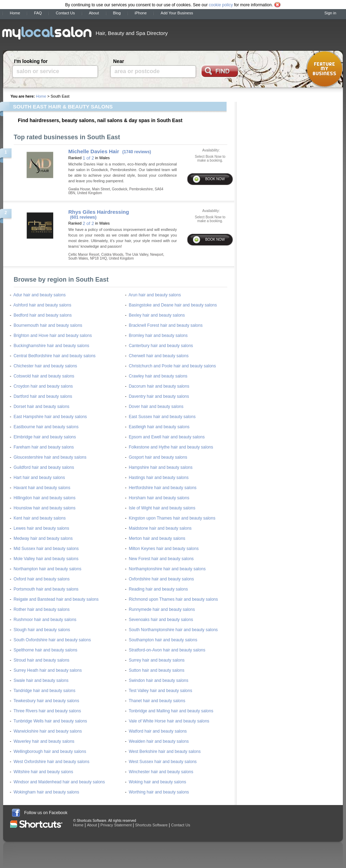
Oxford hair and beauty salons (42, 579)
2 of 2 (88, 223)
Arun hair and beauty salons (155, 295)
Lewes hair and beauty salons (41, 528)
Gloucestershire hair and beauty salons (50, 457)
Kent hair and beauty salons (40, 518)
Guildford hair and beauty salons (44, 467)
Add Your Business (177, 13)
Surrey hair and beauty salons (157, 660)
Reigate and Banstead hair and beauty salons (56, 599)
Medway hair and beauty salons (43, 538)
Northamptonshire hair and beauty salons (167, 569)
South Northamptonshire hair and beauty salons (173, 630)
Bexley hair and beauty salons (157, 315)
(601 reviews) (83, 217)
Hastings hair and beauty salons (159, 478)
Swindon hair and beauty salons (159, 680)
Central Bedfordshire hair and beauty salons (55, 356)
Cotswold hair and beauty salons (44, 376)
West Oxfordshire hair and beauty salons (52, 762)
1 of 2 (88, 158)
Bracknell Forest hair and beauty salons (166, 325)
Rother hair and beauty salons (42, 609)
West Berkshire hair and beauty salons (165, 751)
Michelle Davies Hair (94, 151)
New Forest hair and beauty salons (161, 559)
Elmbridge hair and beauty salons (45, 437)
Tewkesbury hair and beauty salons (46, 701)
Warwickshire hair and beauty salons (48, 731)
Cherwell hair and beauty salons (159, 356)
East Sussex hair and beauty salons (162, 417)
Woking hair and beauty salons (158, 782)
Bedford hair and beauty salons (43, 315)
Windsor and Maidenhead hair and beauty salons (59, 782)
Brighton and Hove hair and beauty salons (53, 336)
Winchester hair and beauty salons (161, 772)
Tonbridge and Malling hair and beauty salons (171, 711)
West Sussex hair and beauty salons (163, 762)
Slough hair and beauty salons (42, 630)
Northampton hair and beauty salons (47, 569)
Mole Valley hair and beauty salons (46, 559)
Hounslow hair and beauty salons (45, 508)
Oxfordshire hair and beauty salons (161, 579)
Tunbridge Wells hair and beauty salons (50, 721)
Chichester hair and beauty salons (45, 366)
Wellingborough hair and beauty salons (50, 751)
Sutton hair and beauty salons (157, 670)
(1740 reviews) (137, 152)
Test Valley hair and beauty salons (160, 691)
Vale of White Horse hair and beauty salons (169, 721)
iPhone (141, 13)
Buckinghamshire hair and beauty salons (51, 346)
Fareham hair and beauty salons (44, 447)
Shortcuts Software (151, 825)
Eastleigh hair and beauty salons (159, 427)
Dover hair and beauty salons (156, 407)
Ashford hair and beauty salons (42, 305)
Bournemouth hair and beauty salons (48, 325)
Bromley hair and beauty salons (158, 336)
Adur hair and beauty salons (39, 295)
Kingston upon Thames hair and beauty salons (172, 518)
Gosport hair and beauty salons (158, 457)
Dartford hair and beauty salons (43, 396)
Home (15, 13)
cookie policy (221, 5)
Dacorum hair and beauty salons (159, 386)
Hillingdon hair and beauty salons (45, 498)
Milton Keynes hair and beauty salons (164, 549)
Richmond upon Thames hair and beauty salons (174, 599)
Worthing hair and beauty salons (159, 792)
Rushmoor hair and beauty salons (45, 620)
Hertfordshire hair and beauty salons (163, 488)
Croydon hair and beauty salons (43, 386)
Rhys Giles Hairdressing (99, 212)
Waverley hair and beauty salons (44, 741)
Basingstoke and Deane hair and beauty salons (173, 305)
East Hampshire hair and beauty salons (50, 417)
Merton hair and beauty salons (157, 538)
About (94, 13)
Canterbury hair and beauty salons (161, 346)
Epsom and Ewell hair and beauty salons (167, 437)
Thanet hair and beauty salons (157, 701)
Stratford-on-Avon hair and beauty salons (167, 650)
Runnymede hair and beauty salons (162, 609)
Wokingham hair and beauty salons (46, 792)
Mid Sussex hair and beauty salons (46, 549)
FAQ (38, 13)
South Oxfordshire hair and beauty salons (52, 640)
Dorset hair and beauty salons (41, 407)
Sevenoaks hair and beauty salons (161, 620)
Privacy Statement (116, 825)
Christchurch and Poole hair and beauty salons (172, 366)
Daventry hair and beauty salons (159, 396)
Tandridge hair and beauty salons (44, 691)
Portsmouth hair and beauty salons (46, 589)
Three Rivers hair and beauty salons (47, 711)
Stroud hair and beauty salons (41, 660)
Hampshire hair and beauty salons (161, 467)
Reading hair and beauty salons (158, 589)
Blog (117, 13)
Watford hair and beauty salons (158, 731)
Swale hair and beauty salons (41, 680)
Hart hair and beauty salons (39, 478)
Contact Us (65, 13)
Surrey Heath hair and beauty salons (48, 670)
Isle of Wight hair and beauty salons (162, 508)
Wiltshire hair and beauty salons (43, 772)
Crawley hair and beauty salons (158, 376)
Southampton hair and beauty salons (163, 640)
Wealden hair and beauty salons (159, 741)
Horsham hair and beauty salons (159, 498)
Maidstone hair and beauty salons (160, 528)
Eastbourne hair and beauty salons (46, 427)
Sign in (330, 13)
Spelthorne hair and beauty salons (46, 650)
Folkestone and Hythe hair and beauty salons (171, 447)
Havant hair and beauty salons (42, 488)
